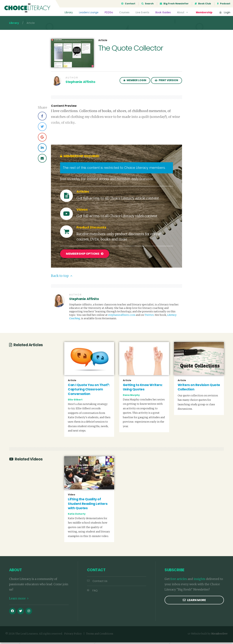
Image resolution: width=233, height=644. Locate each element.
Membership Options (85, 256)
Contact (128, 4)
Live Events (142, 12)
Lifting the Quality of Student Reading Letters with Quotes (88, 505)
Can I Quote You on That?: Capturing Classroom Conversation (89, 391)
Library (69, 12)
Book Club (203, 4)
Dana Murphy (131, 397)
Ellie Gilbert (75, 401)
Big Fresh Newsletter (174, 4)
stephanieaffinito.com (122, 317)
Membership (204, 12)
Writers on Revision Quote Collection (199, 389)
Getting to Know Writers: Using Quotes (143, 389)
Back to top (62, 277)
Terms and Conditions (100, 635)
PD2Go (109, 12)
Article (103, 43)
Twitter (149, 317)
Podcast (224, 4)
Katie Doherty (77, 515)
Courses (124, 12)
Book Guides (163, 12)
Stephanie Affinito (80, 84)
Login (224, 12)
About (183, 12)
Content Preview (64, 108)
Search (148, 4)
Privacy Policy (73, 635)
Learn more (19, 600)
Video (72, 496)
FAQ (92, 592)
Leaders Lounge (89, 12)
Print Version (166, 83)
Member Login (135, 83)
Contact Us (97, 583)
